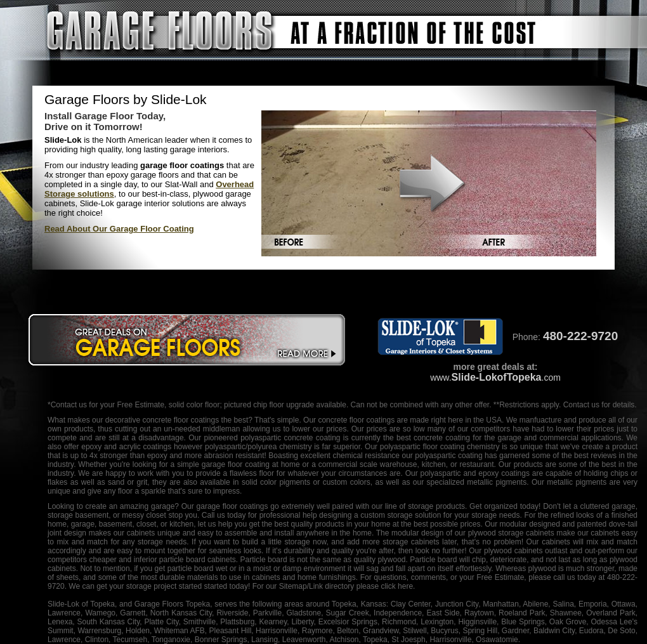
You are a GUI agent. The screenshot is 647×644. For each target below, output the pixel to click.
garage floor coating (236, 464)
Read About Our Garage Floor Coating (119, 229)
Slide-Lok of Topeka (81, 604)
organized (501, 506)
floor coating (444, 447)
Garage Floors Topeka (172, 604)
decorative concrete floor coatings (162, 420)
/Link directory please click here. (361, 586)
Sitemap (293, 586)
